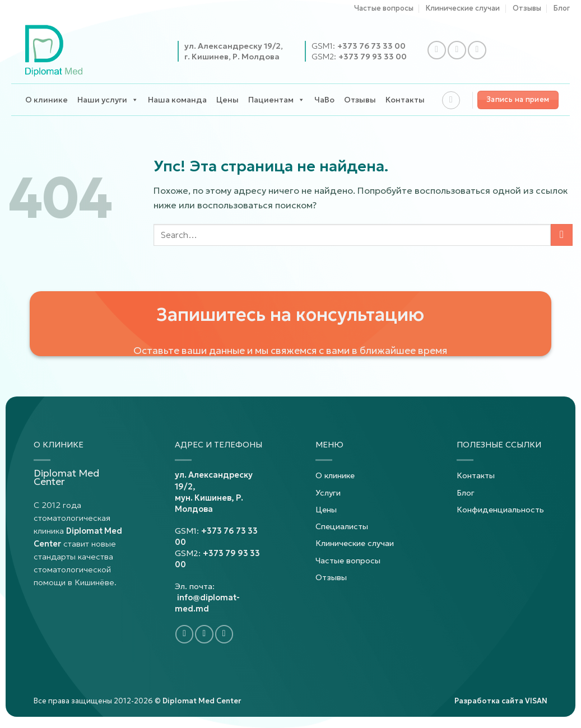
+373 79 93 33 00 (373, 57)
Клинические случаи (463, 8)
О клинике (47, 100)
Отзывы (527, 8)
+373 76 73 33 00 (371, 46)
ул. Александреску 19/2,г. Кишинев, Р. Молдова (234, 51)
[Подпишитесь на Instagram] (457, 50)
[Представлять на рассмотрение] (562, 235)
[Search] (451, 100)
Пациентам (276, 100)
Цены (227, 100)
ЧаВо (324, 100)
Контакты (405, 100)
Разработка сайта (501, 701)
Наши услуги (108, 100)
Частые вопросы (384, 8)
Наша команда (177, 100)
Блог (562, 8)
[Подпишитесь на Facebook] (437, 50)
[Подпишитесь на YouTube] (477, 50)
